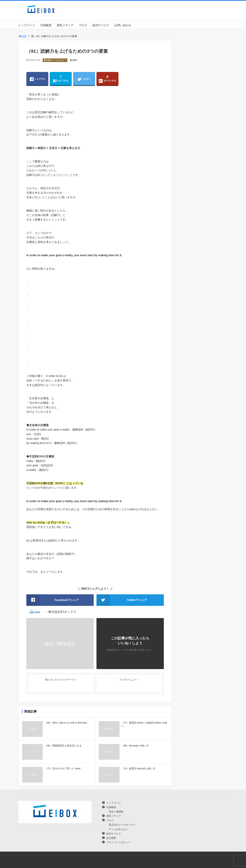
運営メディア (65, 25)
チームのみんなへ (118, 829)
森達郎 (73, 60)
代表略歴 (46, 25)
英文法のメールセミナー (55, 60)
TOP (22, 36)
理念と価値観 (116, 812)
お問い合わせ (123, 25)
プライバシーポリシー (118, 842)
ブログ (83, 25)
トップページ (27, 25)
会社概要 (111, 838)
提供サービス (101, 25)
